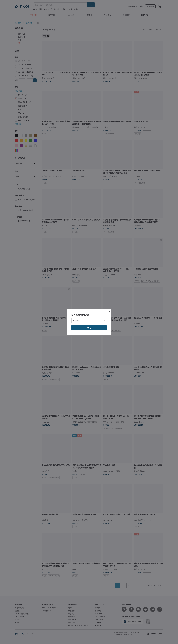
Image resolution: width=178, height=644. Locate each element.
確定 (89, 328)
